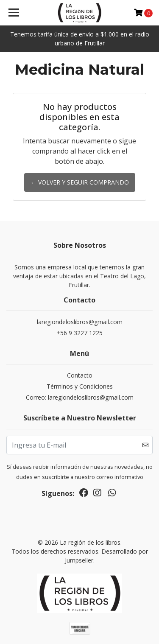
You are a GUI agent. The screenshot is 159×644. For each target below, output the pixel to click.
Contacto (80, 375)
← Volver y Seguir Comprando (80, 182)
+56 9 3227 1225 (79, 333)
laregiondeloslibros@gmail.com (80, 322)
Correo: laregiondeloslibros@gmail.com (80, 397)
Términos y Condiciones (80, 386)
